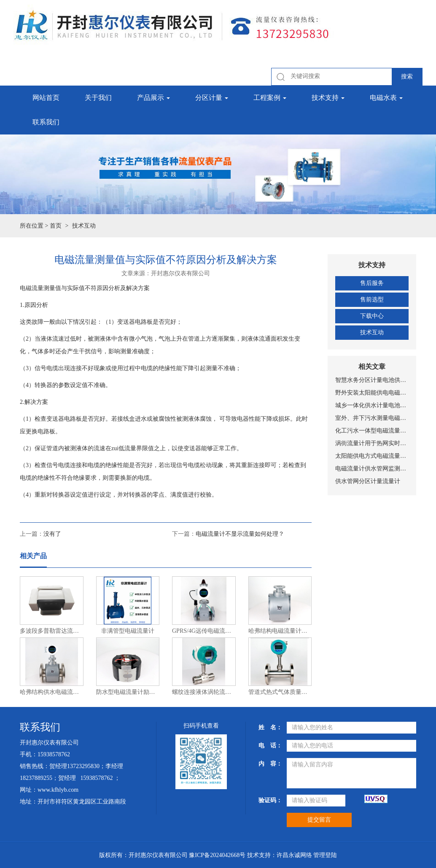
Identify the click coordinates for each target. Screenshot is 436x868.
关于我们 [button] (98, 98)
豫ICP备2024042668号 (217, 855)
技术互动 (372, 332)
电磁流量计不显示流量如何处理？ (240, 534)
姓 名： (269, 727)
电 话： (269, 746)
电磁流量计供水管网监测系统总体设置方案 (372, 469)
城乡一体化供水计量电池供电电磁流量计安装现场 (372, 405)
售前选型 (372, 300)
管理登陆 (325, 855)
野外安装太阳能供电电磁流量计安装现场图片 (372, 393)
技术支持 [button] (328, 98)
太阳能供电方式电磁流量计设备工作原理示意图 (372, 456)
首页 (56, 226)
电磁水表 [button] (386, 98)
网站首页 (46, 98)
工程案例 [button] (270, 98)
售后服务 (372, 283)
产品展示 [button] (153, 98)
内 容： (269, 764)
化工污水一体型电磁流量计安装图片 (372, 431)
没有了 (52, 534)
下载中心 (372, 316)
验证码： (269, 800)
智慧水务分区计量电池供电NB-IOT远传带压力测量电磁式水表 (372, 380)
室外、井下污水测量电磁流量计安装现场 (372, 418)
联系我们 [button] (46, 122)
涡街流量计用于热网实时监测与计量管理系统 (372, 443)
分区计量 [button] (212, 98)
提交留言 (319, 820)
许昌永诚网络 (294, 855)
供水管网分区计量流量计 (368, 481)
